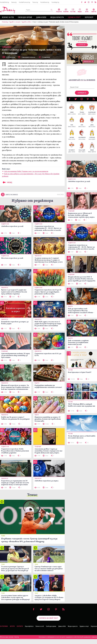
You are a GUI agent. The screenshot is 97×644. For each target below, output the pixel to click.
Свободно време (25, 17)
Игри (87, 10)
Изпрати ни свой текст (49, 623)
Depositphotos (29, 631)
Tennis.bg (35, 2)
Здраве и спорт (74, 17)
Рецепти (59, 10)
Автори (12, 631)
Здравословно (26, 22)
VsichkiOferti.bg (4, 2)
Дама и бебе (41, 17)
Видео (80, 10)
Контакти (20, 631)
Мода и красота (57, 17)
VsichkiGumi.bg (45, 2)
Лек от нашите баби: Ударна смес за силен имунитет (26, 173)
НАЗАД (7, 184)
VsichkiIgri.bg (55, 2)
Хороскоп (89, 17)
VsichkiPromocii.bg (24, 2)
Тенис (32, 500)
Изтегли (82, 47)
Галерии (66, 10)
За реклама (4, 631)
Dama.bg (14, 2)
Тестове (73, 10)
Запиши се (82, 95)
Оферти (94, 10)
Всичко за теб (8, 17)
